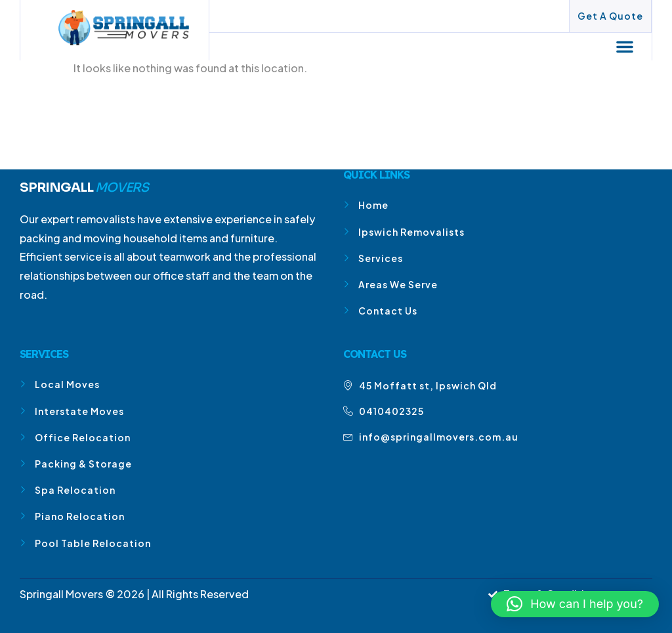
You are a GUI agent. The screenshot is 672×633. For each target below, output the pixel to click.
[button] (625, 47)
